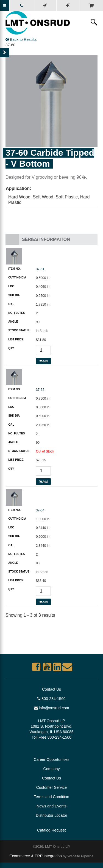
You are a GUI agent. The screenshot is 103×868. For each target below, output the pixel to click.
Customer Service (51, 787)
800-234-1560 (51, 699)
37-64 (40, 510)
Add (43, 361)
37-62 (40, 390)
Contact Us (51, 689)
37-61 (40, 269)
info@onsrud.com (52, 708)
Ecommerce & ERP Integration (35, 856)
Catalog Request (51, 830)
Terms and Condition (51, 797)
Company (52, 769)
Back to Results (21, 39)
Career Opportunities (52, 759)
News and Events (51, 806)
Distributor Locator (51, 815)
